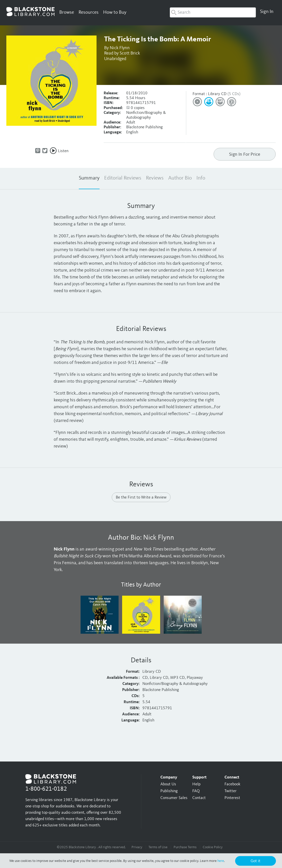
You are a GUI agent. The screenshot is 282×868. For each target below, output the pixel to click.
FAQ (196, 791)
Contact (199, 798)
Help (196, 784)
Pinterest (232, 798)
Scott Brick (130, 53)
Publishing (169, 791)
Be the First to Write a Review (141, 498)
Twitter (231, 791)
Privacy (137, 847)
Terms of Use (158, 847)
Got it (256, 861)
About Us (168, 784)
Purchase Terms (185, 847)
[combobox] (213, 12)
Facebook (232, 784)
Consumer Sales (174, 798)
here (221, 861)
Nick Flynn (120, 48)
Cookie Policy (213, 847)
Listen (63, 151)
